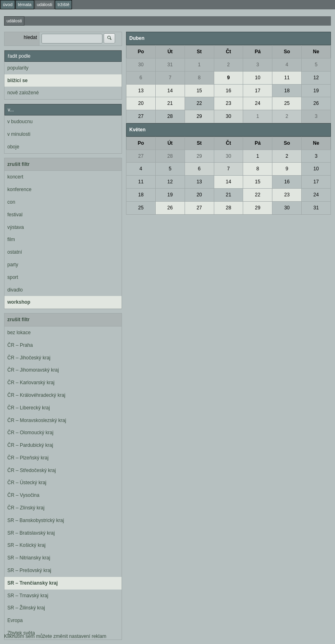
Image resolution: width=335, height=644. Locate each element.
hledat (30, 37)
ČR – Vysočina (23, 495)
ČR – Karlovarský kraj (31, 383)
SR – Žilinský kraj (26, 608)
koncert (15, 177)
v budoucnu (20, 122)
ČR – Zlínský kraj (26, 508)
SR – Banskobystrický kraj (36, 520)
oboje (13, 147)
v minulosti (19, 134)
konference (19, 189)
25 (287, 103)
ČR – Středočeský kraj (32, 470)
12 (316, 78)
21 (170, 103)
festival (15, 215)
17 (258, 91)
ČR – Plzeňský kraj (28, 458)
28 (170, 116)
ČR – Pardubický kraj (30, 445)
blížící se (17, 80)
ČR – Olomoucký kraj (30, 433)
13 (141, 91)
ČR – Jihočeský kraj (29, 358)
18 (287, 91)
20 (141, 103)
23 (228, 103)
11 (287, 78)
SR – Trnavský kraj (28, 596)
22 (199, 103)
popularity (18, 68)
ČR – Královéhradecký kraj (36, 395)
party (13, 265)
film (11, 239)
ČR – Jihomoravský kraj (33, 370)
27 (141, 116)
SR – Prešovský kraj (29, 570)
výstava (16, 227)
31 (170, 65)
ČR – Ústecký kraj (27, 483)
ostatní (15, 252)
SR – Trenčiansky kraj (33, 583)
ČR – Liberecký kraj (29, 408)
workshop (19, 302)
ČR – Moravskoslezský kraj (37, 420)
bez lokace (19, 333)
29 (199, 116)
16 (228, 91)
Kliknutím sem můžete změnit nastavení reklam (55, 636)
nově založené (23, 93)
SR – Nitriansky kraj (29, 558)
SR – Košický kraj (26, 545)
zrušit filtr (18, 164)
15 (199, 91)
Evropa (15, 620)
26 (316, 103)
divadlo (15, 290)
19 (316, 91)
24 (258, 103)
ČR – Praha (20, 345)
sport (13, 277)
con (11, 202)
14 (170, 91)
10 (258, 78)
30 (141, 65)
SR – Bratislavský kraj (31, 533)
